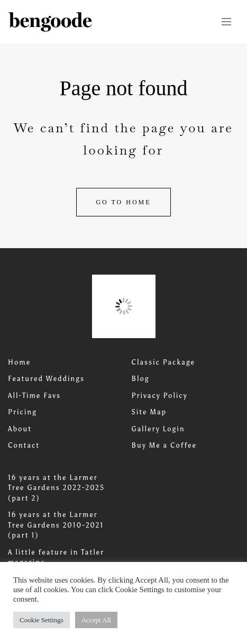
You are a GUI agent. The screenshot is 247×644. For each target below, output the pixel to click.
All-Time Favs (34, 396)
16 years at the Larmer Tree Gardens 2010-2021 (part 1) (56, 525)
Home (19, 362)
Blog (141, 379)
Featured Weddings (46, 379)
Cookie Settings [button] (42, 620)
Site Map (149, 412)
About (20, 429)
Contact (24, 445)
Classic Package (164, 362)
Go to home (123, 202)
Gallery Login (158, 429)
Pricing (22, 412)
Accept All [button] (96, 620)
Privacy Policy (160, 396)
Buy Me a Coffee (164, 445)
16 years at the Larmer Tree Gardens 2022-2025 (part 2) (56, 488)
